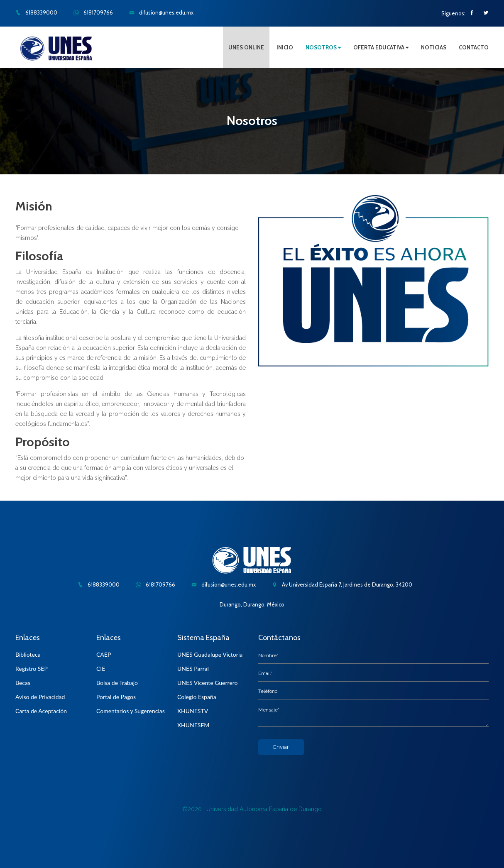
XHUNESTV (193, 711)
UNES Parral (193, 669)
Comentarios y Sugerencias (131, 711)
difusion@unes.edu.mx (161, 12)
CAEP (104, 654)
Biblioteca (28, 654)
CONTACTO (474, 47)
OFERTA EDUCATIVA (381, 47)
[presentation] (321, 771)
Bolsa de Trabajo (117, 683)
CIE (101, 669)
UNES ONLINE (246, 47)
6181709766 (93, 12)
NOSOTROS (323, 47)
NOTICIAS (434, 47)
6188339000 (36, 12)
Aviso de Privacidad (40, 697)
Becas (23, 683)
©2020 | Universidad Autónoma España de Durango (252, 809)
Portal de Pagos (116, 697)
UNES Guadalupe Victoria (210, 654)
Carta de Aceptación (41, 711)
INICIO (285, 47)
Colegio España (197, 697)
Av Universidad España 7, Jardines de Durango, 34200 (342, 584)
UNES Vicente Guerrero (208, 683)
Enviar (281, 747)
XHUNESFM (193, 725)
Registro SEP (32, 669)
